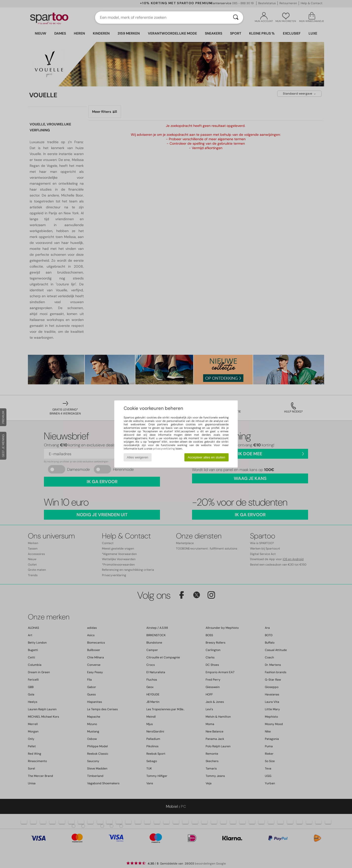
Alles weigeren (138, 457)
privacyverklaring (164, 449)
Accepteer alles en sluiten (206, 457)
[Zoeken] (236, 18)
